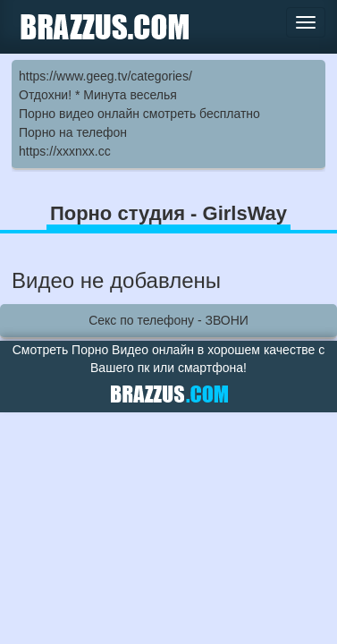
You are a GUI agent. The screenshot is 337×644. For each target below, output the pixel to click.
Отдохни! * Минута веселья (98, 95)
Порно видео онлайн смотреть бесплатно (139, 114)
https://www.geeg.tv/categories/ (105, 76)
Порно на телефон (73, 132)
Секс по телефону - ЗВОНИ (168, 320)
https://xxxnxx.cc (65, 151)
